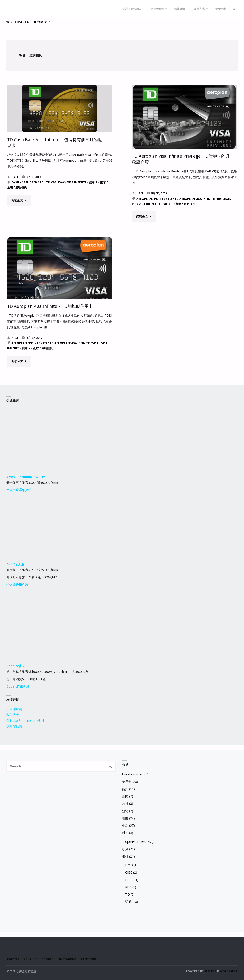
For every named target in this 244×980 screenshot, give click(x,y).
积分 (125, 848)
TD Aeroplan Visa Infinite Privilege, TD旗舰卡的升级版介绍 (181, 159)
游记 (125, 810)
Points (160, 198)
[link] (234, 9)
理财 (125, 818)
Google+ (50, 959)
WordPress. (229, 971)
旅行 (125, 803)
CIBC (129, 872)
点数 (178, 204)
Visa (95, 343)
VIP (134, 204)
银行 (125, 856)
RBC (128, 886)
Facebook (91, 959)
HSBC (129, 879)
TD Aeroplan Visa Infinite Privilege (202, 198)
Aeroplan (144, 198)
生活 (125, 825)
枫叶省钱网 (14, 726)
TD (42, 182)
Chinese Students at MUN (25, 720)
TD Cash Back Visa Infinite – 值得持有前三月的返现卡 (55, 142)
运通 (128, 901)
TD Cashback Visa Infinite (66, 182)
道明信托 (21, 187)
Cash (15, 182)
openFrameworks (138, 841)
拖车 (103, 182)
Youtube (31, 959)
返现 (10, 187)
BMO (129, 865)
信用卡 (93, 182)
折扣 (125, 788)
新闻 (125, 796)
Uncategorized (133, 774)
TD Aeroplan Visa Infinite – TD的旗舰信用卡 (50, 306)
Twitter (13, 959)
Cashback (29, 182)
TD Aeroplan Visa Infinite (70, 343)
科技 (125, 832)
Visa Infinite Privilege (156, 204)
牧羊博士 (13, 714)
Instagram (70, 959)
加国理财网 (14, 708)
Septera (210, 971)
